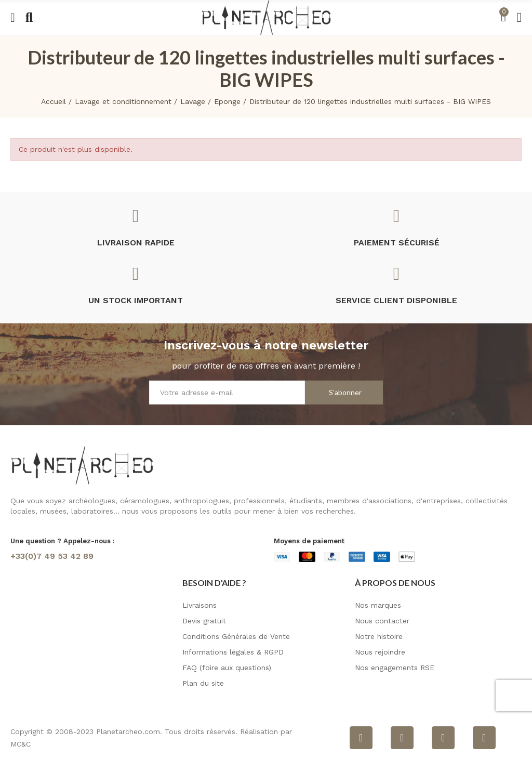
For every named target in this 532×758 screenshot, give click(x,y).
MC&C (21, 744)
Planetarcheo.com (128, 731)
